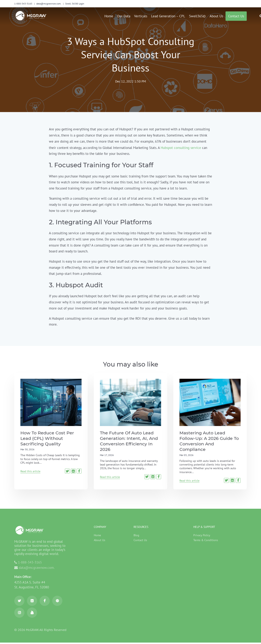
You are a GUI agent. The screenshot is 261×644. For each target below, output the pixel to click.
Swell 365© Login (75, 4)
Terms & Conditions (206, 542)
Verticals (141, 16)
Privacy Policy (202, 537)
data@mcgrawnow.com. (49, 4)
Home (109, 16)
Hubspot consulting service (181, 148)
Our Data (124, 16)
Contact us (236, 16)
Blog (136, 537)
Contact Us (140, 542)
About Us (216, 16)
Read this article (30, 472)
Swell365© (197, 16)
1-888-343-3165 (23, 4)
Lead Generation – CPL (168, 16)
